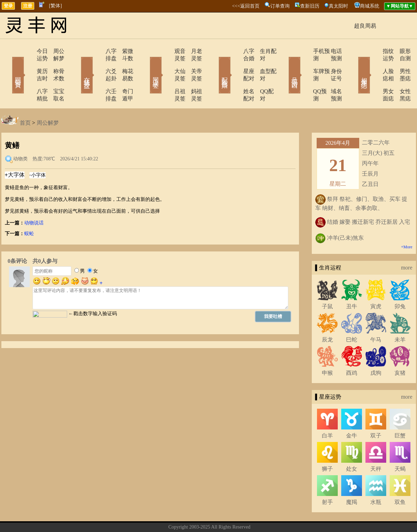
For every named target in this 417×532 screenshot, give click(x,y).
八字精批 (28, 77)
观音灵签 (166, 51)
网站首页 (8, 65)
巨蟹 (400, 414)
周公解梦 (55, 51)
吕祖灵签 (166, 77)
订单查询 (280, 6)
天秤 (376, 447)
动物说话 (34, 201)
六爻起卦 (97, 64)
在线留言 (221, 516)
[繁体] (56, 6)
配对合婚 (216, 65)
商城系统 (370, 6)
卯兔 (400, 285)
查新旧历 (310, 6)
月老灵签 (193, 51)
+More (407, 225)
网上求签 (146, 65)
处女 (352, 447)
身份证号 (332, 64)
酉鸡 (352, 351)
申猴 (327, 351)
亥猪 (400, 351)
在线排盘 (77, 65)
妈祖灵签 (193, 77)
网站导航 (246, 516)
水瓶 (376, 480)
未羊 (400, 318)
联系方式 (197, 516)
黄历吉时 (28, 64)
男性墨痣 (401, 64)
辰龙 (327, 318)
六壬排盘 (97, 77)
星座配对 (235, 64)
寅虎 (376, 285)
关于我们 (173, 516)
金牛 (352, 414)
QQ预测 (303, 77)
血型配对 (262, 64)
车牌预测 (305, 64)
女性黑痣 (401, 77)
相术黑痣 (354, 65)
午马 (376, 318)
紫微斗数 (124, 51)
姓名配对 (235, 77)
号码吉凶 (285, 65)
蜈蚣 (29, 212)
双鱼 (400, 480)
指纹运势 (374, 51)
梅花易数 (124, 64)
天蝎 (400, 447)
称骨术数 (55, 64)
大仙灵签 (166, 64)
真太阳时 (338, 6)
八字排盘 (97, 51)
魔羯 (352, 480)
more (407, 246)
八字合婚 (235, 51)
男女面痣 (374, 77)
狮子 (327, 447)
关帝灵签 (193, 64)
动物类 (20, 137)
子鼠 (327, 285)
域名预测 (332, 77)
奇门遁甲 (124, 77)
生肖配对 (262, 51)
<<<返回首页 (246, 6)
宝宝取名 (55, 77)
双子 (376, 414)
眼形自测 (401, 51)
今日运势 (28, 51)
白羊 (327, 414)
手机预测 (305, 51)
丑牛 (352, 285)
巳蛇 (352, 318)
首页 (25, 101)
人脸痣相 (374, 64)
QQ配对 (261, 77)
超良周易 (365, 26)
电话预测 (332, 51)
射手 (327, 480)
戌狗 (376, 351)
